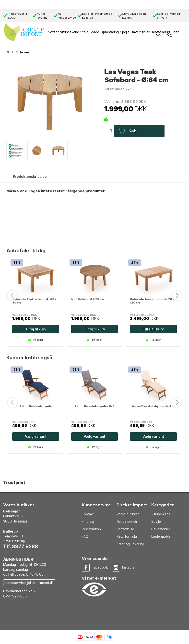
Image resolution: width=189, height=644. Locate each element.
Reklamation (91, 529)
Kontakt (88, 514)
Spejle (156, 522)
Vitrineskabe (161, 514)
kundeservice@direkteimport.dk (29, 583)
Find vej (88, 522)
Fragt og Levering (130, 544)
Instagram (130, 567)
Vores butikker (128, 514)
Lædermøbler (162, 536)
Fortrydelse (125, 529)
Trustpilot (14, 482)
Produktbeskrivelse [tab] (30, 177)
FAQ (85, 536)
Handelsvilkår (127, 522)
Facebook (100, 567)
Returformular (127, 536)
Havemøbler (161, 529)
